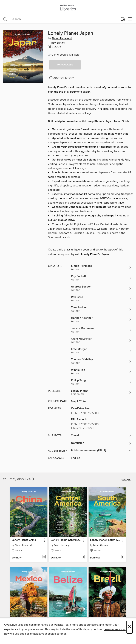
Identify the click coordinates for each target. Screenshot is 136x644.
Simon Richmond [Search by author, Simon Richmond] (62, 39)
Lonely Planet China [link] (24, 540)
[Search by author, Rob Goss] (101, 299)
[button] (65, 65)
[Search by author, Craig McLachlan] (101, 340)
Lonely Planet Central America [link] (66, 540)
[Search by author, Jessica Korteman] (101, 330)
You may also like (19, 479)
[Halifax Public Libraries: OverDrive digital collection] (68, 7)
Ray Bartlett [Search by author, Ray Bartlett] (58, 43)
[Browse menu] (130, 19)
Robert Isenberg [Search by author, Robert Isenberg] (62, 545)
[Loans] (123, 20)
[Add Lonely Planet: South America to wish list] (122, 557)
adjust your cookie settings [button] (50, 634)
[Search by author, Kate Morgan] (101, 351)
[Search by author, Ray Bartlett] (101, 278)
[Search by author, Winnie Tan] (101, 372)
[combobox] (61, 19)
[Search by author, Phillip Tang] (101, 382)
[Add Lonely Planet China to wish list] (44, 557)
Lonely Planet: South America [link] (106, 540)
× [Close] (130, 627)
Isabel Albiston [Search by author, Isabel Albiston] (100, 545)
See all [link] (126, 480)
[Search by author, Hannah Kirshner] (101, 320)
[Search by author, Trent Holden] (101, 309)
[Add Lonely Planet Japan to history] (62, 78)
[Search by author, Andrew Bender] (101, 288)
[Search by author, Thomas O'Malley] (101, 361)
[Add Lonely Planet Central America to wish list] (83, 557)
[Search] (5, 19)
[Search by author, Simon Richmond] (101, 268)
